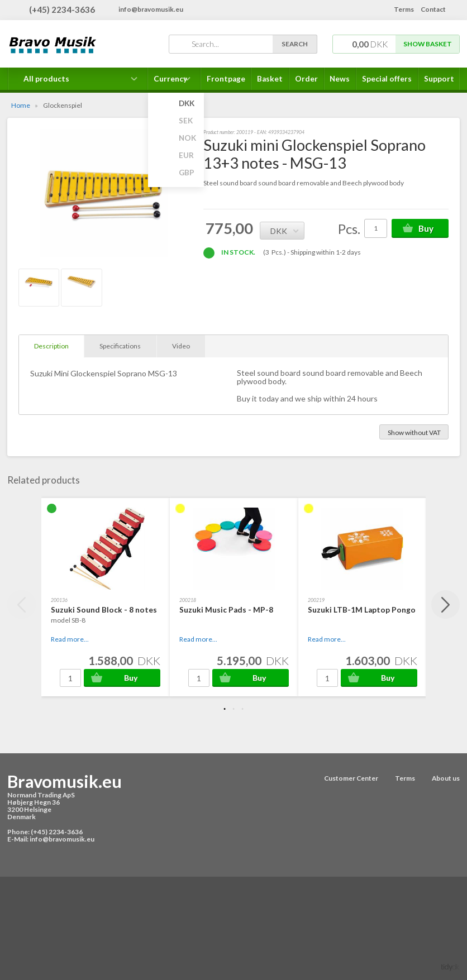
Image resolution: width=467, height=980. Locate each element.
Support (439, 79)
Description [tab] (51, 346)
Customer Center (351, 778)
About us (446, 778)
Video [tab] (181, 346)
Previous (22, 604)
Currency (174, 82)
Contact (433, 9)
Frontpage (226, 79)
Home (21, 105)
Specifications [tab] (120, 346)
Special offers (387, 79)
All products (46, 79)
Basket (270, 79)
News (340, 79)
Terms (404, 9)
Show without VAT (414, 432)
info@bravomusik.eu (151, 9)
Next (445, 604)
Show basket (428, 44)
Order (306, 79)
